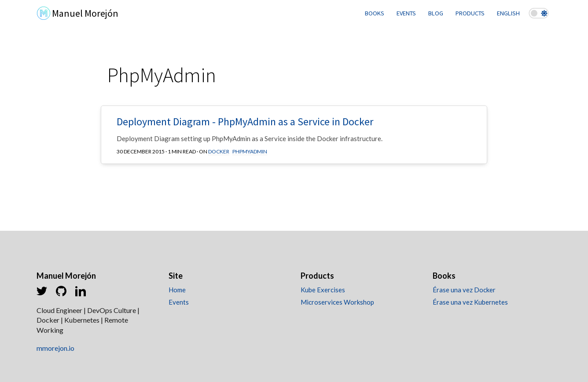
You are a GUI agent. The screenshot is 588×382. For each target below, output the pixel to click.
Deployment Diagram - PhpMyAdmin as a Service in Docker (245, 122)
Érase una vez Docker (464, 290)
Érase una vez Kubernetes (470, 302)
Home (177, 290)
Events (179, 302)
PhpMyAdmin (250, 151)
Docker (219, 151)
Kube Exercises (323, 290)
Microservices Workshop (337, 302)
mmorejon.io (55, 348)
